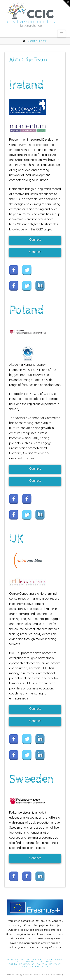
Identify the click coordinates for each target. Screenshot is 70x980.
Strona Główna (42, 959)
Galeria (42, 964)
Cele (20, 962)
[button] (62, 34)
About (59, 959)
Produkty (46, 962)
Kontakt (55, 964)
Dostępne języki (18, 959)
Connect (35, 240)
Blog (45, 967)
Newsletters (31, 967)
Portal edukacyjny (22, 964)
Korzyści (32, 962)
